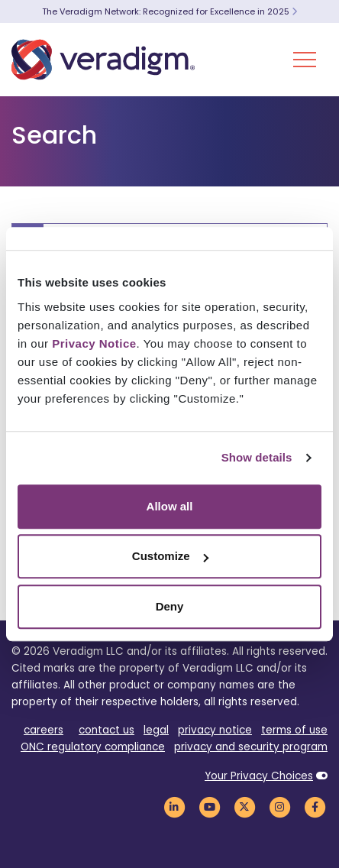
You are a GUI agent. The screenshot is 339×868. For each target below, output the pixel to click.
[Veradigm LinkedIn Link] (174, 806)
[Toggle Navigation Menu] (305, 60)
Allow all (170, 506)
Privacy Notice (94, 343)
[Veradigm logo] (103, 60)
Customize (170, 556)
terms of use (294, 730)
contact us (107, 730)
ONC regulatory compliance (93, 747)
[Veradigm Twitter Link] (244, 806)
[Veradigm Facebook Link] (315, 806)
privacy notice (215, 730)
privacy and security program (251, 747)
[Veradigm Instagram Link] (279, 806)
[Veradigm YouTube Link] (209, 806)
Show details (257, 457)
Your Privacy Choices (259, 776)
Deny (170, 606)
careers (44, 730)
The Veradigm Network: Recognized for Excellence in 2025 (169, 11)
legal (156, 730)
